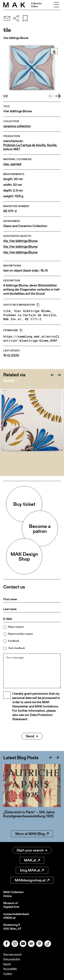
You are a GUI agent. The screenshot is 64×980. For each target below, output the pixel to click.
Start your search (32, 850)
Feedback (14, 641)
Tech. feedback (17, 648)
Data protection (12, 959)
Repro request (16, 627)
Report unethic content (20, 634)
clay (6, 164)
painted (16, 164)
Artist (9, 380)
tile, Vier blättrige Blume (20, 241)
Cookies (8, 974)
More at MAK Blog (32, 834)
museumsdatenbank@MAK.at (16, 916)
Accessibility (10, 969)
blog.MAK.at (32, 870)
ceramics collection (17, 126)
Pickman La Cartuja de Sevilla (24, 145)
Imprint (7, 964)
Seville (52, 145)
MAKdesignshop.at (32, 880)
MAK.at (32, 860)
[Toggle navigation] (56, 5)
